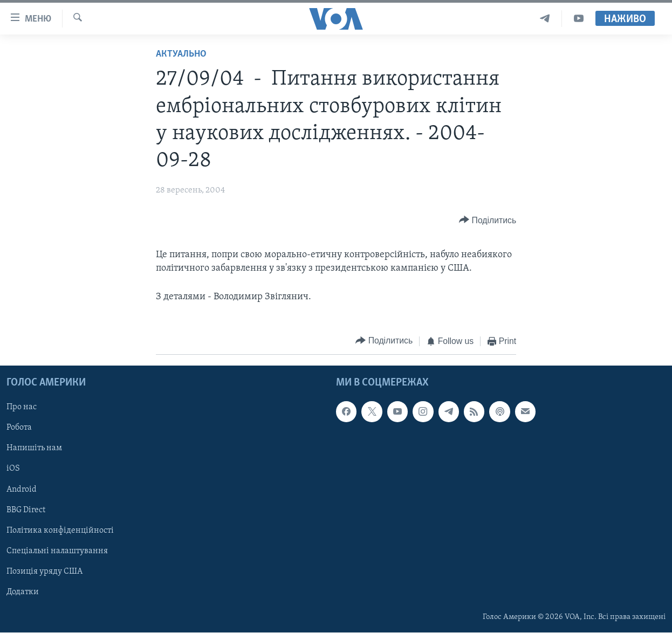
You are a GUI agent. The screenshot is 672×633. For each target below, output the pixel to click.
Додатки (23, 592)
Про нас (22, 408)
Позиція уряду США (44, 572)
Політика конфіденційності (60, 531)
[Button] (488, 220)
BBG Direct (26, 510)
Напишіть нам (34, 449)
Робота (19, 428)
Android (22, 490)
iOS (13, 469)
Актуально (181, 54)
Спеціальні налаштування (57, 551)
